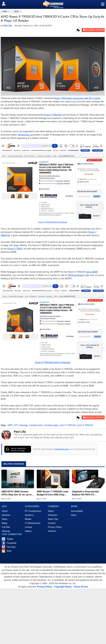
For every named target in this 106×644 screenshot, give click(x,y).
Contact (52, 523)
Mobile (28, 519)
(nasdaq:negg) (51, 425)
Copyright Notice (63, 587)
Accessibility (77, 511)
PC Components (33, 511)
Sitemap (6, 531)
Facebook (12, 543)
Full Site (6, 527)
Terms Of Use (81, 587)
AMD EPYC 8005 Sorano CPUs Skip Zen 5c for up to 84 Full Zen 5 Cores (16, 493)
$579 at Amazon (76, 275)
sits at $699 (92, 272)
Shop (73, 515)
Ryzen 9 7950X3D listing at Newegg (53, 222)
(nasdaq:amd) (36, 425)
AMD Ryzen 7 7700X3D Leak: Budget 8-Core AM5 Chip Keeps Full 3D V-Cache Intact (53, 493)
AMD (10, 425)
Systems (29, 515)
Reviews (6, 515)
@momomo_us (25, 135)
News (16, 12)
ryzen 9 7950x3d (67, 425)
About (51, 511)
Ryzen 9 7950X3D (53, 115)
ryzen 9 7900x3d (85, 425)
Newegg (24, 425)
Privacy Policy (55, 527)
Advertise (53, 515)
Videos (28, 531)
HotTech (52, 531)
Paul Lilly (20, 432)
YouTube (11, 547)
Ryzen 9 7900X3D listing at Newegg (53, 362)
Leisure (28, 527)
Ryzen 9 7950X (15, 249)
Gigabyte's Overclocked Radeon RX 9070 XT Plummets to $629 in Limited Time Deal (88, 493)
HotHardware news (62, 449)
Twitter (10, 539)
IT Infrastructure (33, 523)
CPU (16, 425)
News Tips (53, 519)
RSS (9, 551)
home (5, 12)
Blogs (5, 523)
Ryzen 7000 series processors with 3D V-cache (77, 98)
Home (5, 511)
